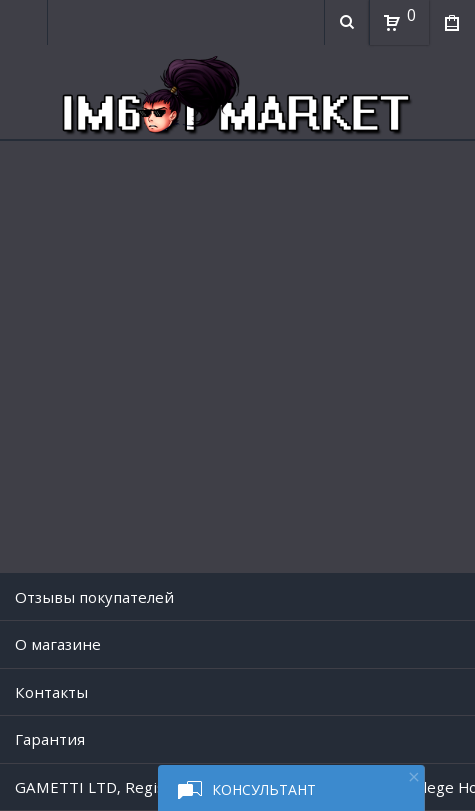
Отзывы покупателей (94, 597)
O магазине (58, 644)
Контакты (51, 692)
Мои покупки (451, 25)
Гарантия (50, 739)
